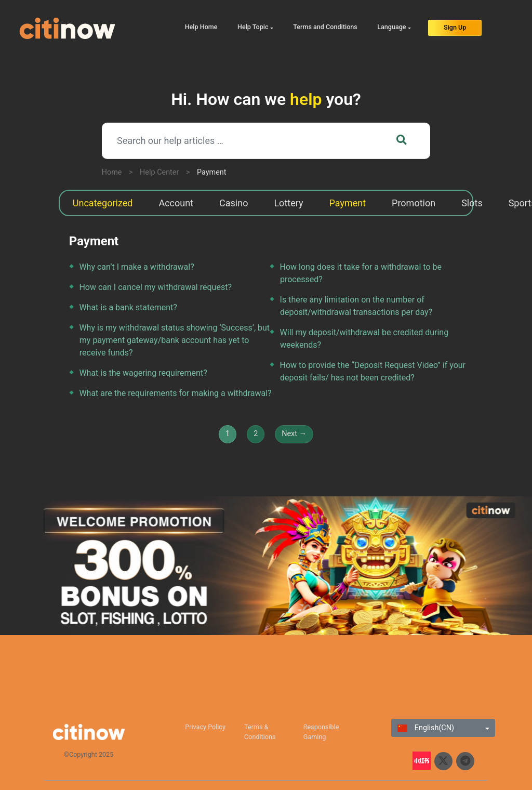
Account (176, 203)
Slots (472, 203)
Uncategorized (103, 203)
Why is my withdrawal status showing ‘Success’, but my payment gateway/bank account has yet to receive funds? (174, 340)
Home (112, 172)
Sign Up (455, 27)
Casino (234, 203)
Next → (294, 434)
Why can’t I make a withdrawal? (136, 267)
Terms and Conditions (325, 27)
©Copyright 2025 (89, 754)
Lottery (288, 203)
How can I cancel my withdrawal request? (155, 287)
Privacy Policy (205, 727)
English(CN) (426, 728)
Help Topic (253, 27)
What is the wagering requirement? (143, 373)
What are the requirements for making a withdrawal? (175, 393)
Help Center (159, 172)
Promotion (414, 203)
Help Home (201, 27)
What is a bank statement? (128, 307)
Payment (211, 172)
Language (391, 27)
